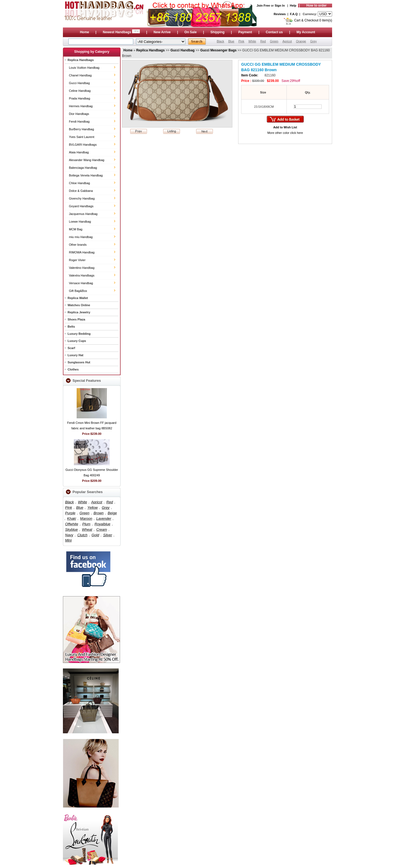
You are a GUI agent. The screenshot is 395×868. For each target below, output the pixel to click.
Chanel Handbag (80, 75)
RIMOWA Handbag (82, 252)
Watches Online (79, 305)
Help (293, 5)
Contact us (274, 32)
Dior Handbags (79, 114)
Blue (231, 41)
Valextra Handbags (82, 275)
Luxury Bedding (79, 334)
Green (274, 41)
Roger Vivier (77, 260)
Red (263, 41)
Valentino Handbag (82, 268)
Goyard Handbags (81, 206)
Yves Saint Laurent (82, 137)
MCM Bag (76, 229)
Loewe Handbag (80, 222)
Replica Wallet (78, 298)
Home (84, 32)
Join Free (263, 5)
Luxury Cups (77, 341)
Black (220, 41)
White (252, 41)
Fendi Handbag (79, 121)
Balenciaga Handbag (83, 168)
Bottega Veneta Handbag (86, 175)
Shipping (217, 32)
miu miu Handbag (81, 237)
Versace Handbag (81, 283)
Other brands (78, 245)
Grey (313, 41)
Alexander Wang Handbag (87, 160)
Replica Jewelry (79, 312)
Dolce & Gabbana (81, 191)
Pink (241, 41)
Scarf (71, 348)
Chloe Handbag (79, 183)
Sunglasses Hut (79, 362)
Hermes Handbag (81, 106)
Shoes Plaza (76, 319)
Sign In (280, 5)
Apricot (287, 41)
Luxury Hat (75, 355)
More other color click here (285, 133)
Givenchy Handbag (82, 198)
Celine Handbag (80, 91)
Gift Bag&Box (78, 291)
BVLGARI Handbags (83, 145)
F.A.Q (294, 14)
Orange (301, 41)
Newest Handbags (122, 32)
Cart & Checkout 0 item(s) (313, 20)
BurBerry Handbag (81, 129)
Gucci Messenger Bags (218, 50)
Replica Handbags (81, 60)
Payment (245, 32)
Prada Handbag (80, 98)
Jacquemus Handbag (83, 214)
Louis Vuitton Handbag (84, 68)
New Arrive (162, 32)
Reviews (280, 14)
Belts (71, 327)
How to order (316, 5)
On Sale (190, 32)
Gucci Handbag (79, 83)
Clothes (73, 369)
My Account (306, 32)
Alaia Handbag (79, 152)
